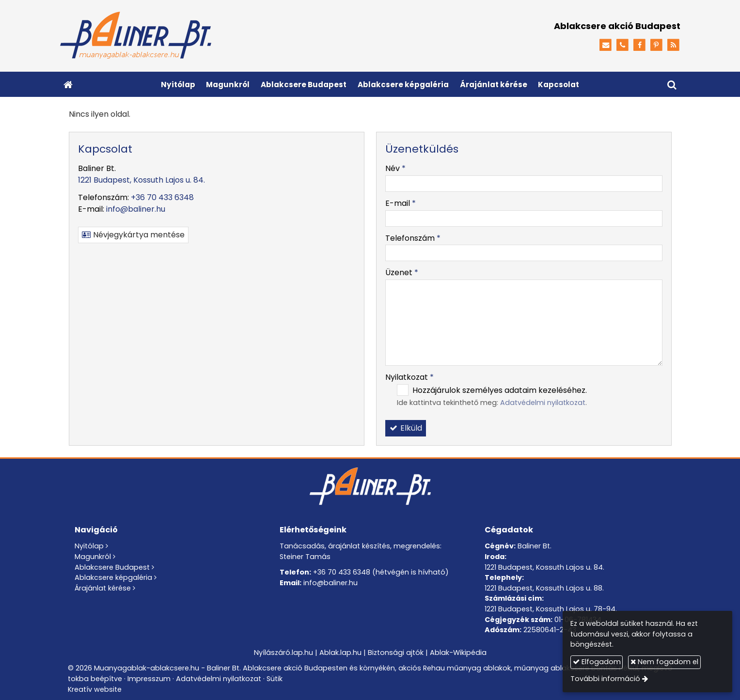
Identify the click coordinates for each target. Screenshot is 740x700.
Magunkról (93, 557)
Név (395, 168)
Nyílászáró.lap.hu (283, 653)
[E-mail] (606, 45)
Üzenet (402, 272)
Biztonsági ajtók (396, 653)
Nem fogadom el (664, 662)
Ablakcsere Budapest (112, 567)
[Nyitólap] (215, 36)
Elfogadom (597, 662)
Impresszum (149, 679)
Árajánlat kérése (103, 588)
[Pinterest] (656, 45)
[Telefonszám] (622, 45)
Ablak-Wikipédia (458, 653)
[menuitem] (178, 84)
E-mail (401, 203)
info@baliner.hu (136, 209)
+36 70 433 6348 (162, 197)
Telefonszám (413, 238)
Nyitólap (89, 546)
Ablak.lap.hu (340, 653)
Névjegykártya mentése (133, 235)
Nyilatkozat (409, 377)
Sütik (275, 679)
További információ (605, 679)
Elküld (406, 428)
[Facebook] (639, 45)
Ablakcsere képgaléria (113, 577)
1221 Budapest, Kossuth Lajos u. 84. (142, 180)
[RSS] (673, 45)
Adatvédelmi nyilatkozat (543, 403)
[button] (672, 84)
